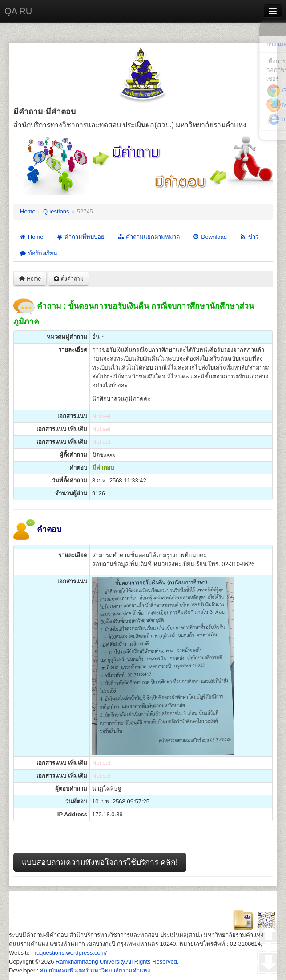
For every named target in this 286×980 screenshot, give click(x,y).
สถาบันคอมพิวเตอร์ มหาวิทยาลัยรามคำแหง (95, 970)
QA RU (18, 11)
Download (209, 237)
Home (28, 211)
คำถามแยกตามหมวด (148, 237)
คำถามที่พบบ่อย (80, 237)
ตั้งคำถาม (68, 279)
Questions (56, 211)
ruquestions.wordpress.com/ (71, 953)
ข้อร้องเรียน (38, 253)
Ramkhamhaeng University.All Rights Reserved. (117, 962)
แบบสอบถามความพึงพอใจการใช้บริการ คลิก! (100, 862)
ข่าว (249, 237)
